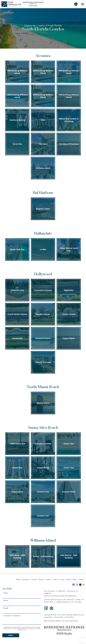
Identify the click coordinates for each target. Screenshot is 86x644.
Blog (75, 580)
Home (18, 580)
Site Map (78, 602)
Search (34, 580)
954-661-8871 (49, 602)
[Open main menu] (83, 4)
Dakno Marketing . (71, 621)
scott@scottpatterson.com (64, 602)
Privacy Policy (59, 617)
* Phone (5, 601)
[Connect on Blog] (84, 585)
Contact (81, 580)
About (69, 580)
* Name (5, 593)
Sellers (49, 580)
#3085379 (47, 593)
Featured (26, 580)
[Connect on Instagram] (77, 585)
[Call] (76, 4)
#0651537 (62, 591)
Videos (56, 580)
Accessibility (69, 617)
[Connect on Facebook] (74, 585)
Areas (62, 580)
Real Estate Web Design (53, 621)
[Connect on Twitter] (80, 585)
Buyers (41, 580)
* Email (5, 608)
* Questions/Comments (11, 616)
